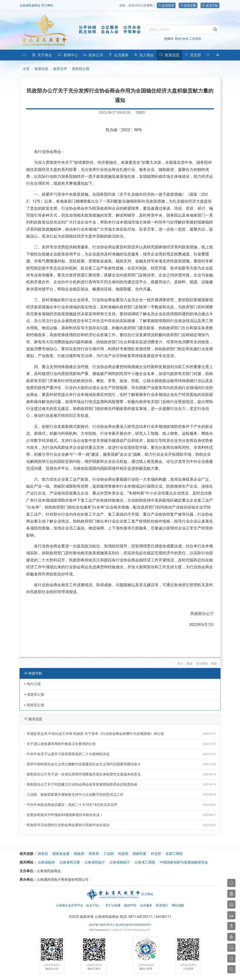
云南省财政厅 (120, 862)
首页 (24, 57)
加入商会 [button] (144, 55)
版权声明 (130, 905)
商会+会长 (182, 39)
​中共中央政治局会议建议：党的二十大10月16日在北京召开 (72, 805)
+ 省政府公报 (34, 694)
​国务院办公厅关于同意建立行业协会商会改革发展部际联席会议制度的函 (82, 784)
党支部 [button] (193, 55)
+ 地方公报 (32, 684)
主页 (26, 69)
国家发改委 (61, 854)
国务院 (43, 854)
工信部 (109, 854)
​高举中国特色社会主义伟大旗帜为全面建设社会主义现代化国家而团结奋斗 (84, 764)
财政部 (79, 854)
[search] (183, 30)
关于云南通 (113, 905)
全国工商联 (174, 854)
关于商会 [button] (42, 55)
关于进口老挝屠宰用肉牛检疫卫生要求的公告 (61, 744)
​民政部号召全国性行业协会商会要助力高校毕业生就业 (68, 825)
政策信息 (42, 69)
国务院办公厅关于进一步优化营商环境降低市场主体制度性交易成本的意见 (84, 774)
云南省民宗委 (70, 862)
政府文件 (60, 69)
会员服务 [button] (119, 55)
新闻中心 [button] (68, 55)
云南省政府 (46, 862)
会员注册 (188, 5)
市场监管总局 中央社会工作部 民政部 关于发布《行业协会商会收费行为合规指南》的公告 (95, 734)
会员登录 (166, 5)
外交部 (156, 854)
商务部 (94, 854)
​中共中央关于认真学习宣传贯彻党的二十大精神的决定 (68, 754)
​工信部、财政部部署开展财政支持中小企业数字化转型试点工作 (75, 795)
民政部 (123, 854)
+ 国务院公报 (34, 705)
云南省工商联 (145, 862)
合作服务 (146, 905)
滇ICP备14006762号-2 (102, 925)
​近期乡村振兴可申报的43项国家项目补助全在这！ (65, 815)
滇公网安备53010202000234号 (133, 925)
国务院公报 (81, 69)
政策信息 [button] (169, 55)
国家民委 (139, 854)
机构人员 (218, 57)
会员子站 (210, 5)
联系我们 (162, 905)
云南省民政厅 (95, 862)
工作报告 (195, 39)
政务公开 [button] (93, 55)
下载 (208, 57)
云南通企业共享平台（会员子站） (79, 905)
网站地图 (178, 905)
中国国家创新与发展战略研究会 (184, 862)
